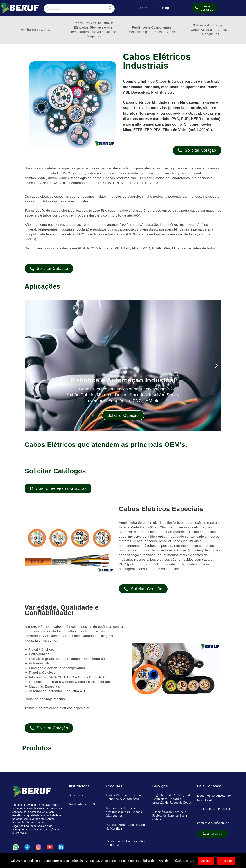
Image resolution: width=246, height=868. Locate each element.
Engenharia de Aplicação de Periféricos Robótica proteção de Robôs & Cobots (173, 799)
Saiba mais (184, 861)
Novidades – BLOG (83, 804)
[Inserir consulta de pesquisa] (79, 9)
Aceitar (206, 861)
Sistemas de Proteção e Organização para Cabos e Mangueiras (211, 30)
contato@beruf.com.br (213, 823)
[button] (30, 365)
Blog (166, 8)
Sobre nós (145, 8)
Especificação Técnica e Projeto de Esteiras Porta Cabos (170, 815)
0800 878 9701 (214, 809)
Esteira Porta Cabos (35, 30)
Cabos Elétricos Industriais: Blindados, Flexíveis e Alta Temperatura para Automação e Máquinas (94, 30)
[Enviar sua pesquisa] (110, 8)
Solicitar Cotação (123, 415)
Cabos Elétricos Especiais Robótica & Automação (124, 797)
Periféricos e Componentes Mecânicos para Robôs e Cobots (152, 30)
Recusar (226, 861)
